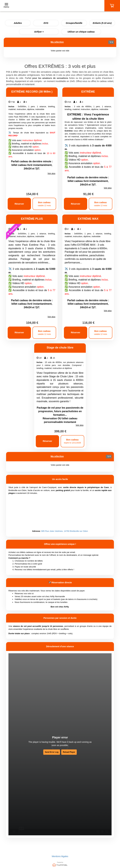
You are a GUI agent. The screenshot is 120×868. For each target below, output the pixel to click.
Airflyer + (39, 32)
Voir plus (51, 173)
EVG (46, 23)
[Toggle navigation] (6, 6)
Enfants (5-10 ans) (102, 23)
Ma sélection (57, 42)
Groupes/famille (74, 23)
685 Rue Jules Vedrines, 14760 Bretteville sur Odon (65, 531)
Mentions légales (60, 856)
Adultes (18, 23)
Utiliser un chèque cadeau (81, 32)
